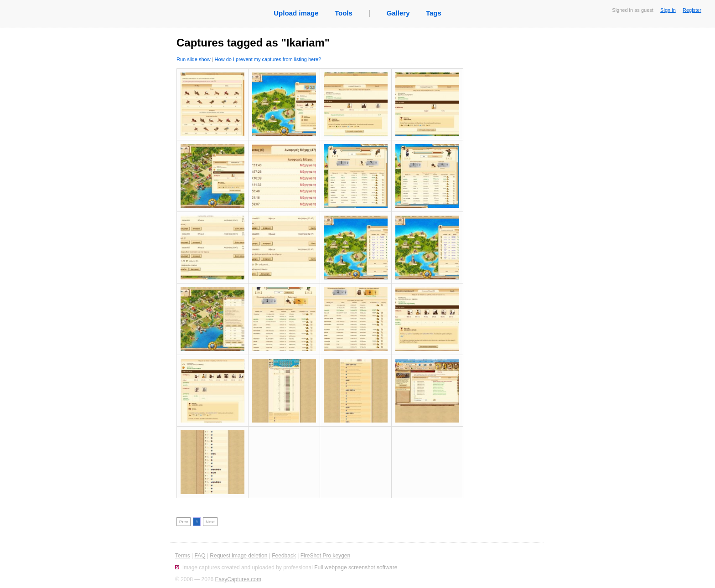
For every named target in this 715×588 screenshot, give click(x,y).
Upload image (296, 13)
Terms (183, 556)
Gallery (398, 13)
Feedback (284, 556)
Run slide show (194, 59)
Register (692, 10)
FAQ (200, 556)
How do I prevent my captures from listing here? (268, 59)
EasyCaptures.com (238, 579)
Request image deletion (238, 556)
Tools (344, 13)
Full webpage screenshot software (356, 567)
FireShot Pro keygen (325, 556)
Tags (434, 13)
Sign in (668, 10)
